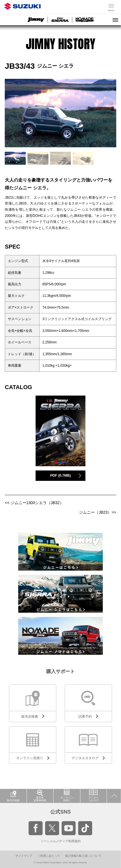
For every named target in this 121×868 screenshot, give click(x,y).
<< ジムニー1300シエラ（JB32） (34, 503)
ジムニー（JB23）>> (97, 512)
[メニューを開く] (115, 20)
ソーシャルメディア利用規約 (61, 841)
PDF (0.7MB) (61, 476)
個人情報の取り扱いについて (83, 856)
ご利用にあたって (49, 856)
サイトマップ (24, 856)
